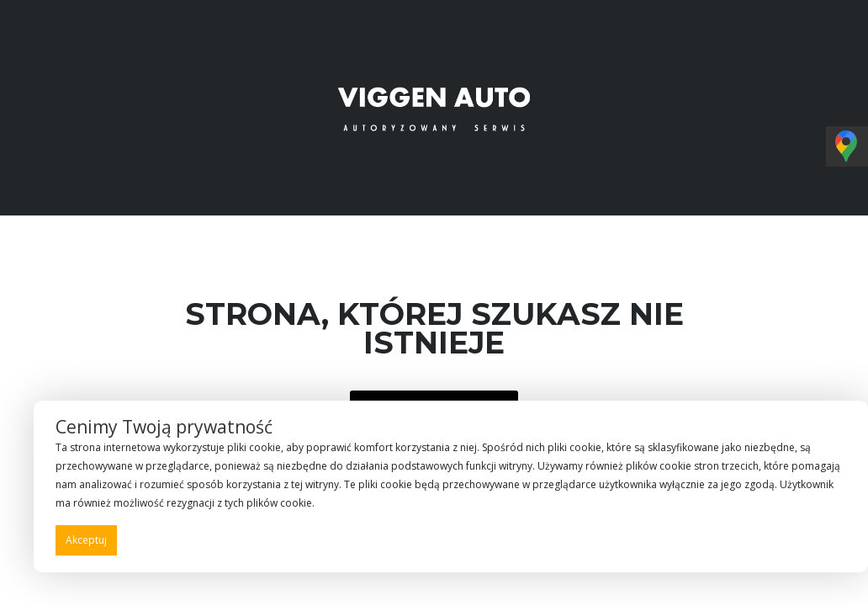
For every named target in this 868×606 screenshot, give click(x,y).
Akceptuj (86, 540)
